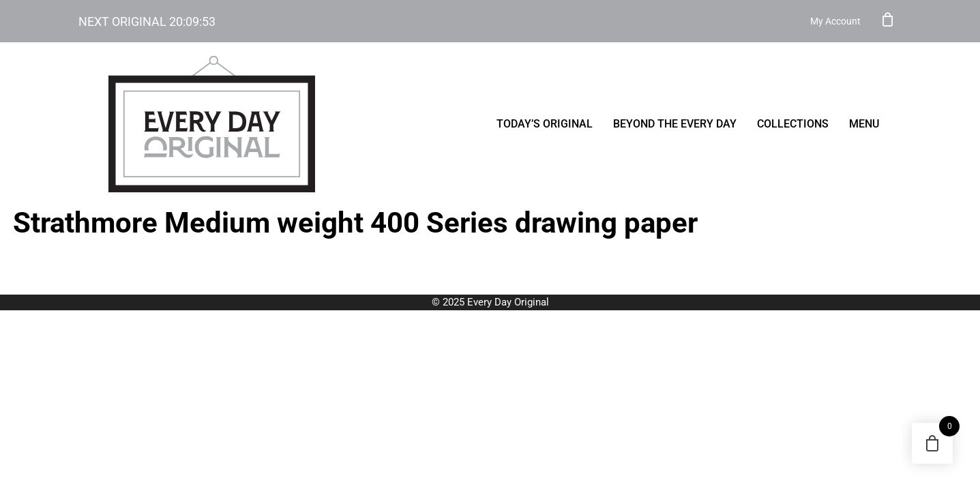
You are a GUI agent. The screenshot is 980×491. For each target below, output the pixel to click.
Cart (888, 19)
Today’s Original (545, 124)
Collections (793, 124)
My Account (835, 21)
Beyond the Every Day (675, 124)
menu (864, 124)
